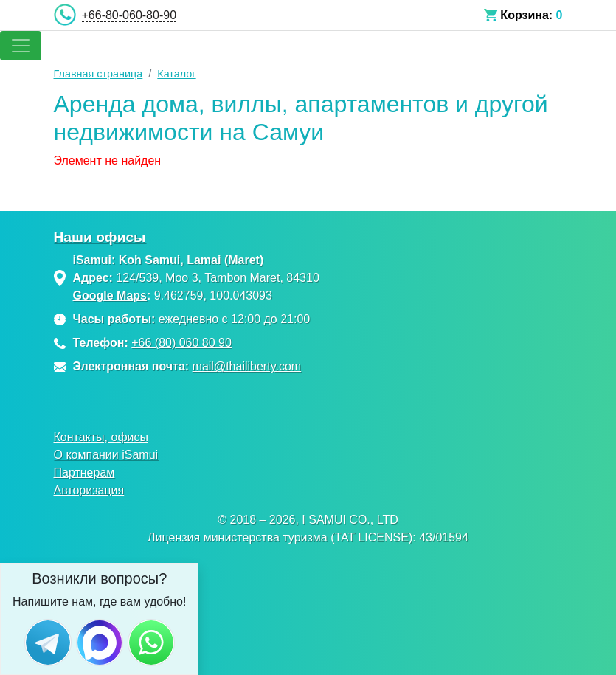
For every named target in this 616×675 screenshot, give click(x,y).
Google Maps (110, 295)
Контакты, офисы (101, 437)
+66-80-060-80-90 (129, 15)
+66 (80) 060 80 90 (181, 343)
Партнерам (84, 472)
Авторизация (89, 490)
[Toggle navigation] (21, 46)
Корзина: (526, 15)
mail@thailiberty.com (247, 366)
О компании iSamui (106, 455)
